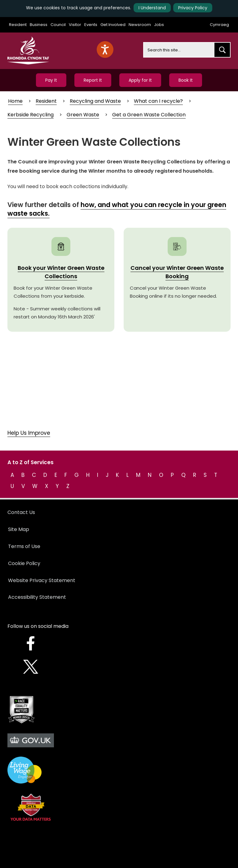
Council (58, 25)
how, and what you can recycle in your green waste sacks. (117, 209)
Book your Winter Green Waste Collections (61, 272)
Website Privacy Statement (42, 580)
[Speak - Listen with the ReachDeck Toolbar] (105, 50)
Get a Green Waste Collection (149, 115)
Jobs (159, 25)
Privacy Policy (193, 8)
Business (39, 25)
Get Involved (113, 25)
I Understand (152, 8)
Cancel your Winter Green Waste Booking (177, 272)
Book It (186, 80)
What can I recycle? (158, 101)
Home (15, 101)
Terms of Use (24, 546)
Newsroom (140, 25)
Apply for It (140, 80)
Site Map (19, 529)
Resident (18, 25)
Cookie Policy (24, 563)
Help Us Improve (29, 433)
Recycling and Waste (95, 101)
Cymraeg (219, 25)
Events (91, 25)
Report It (93, 80)
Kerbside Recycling (31, 115)
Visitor (75, 25)
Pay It (51, 80)
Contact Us (21, 512)
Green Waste (83, 115)
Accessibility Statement (37, 597)
